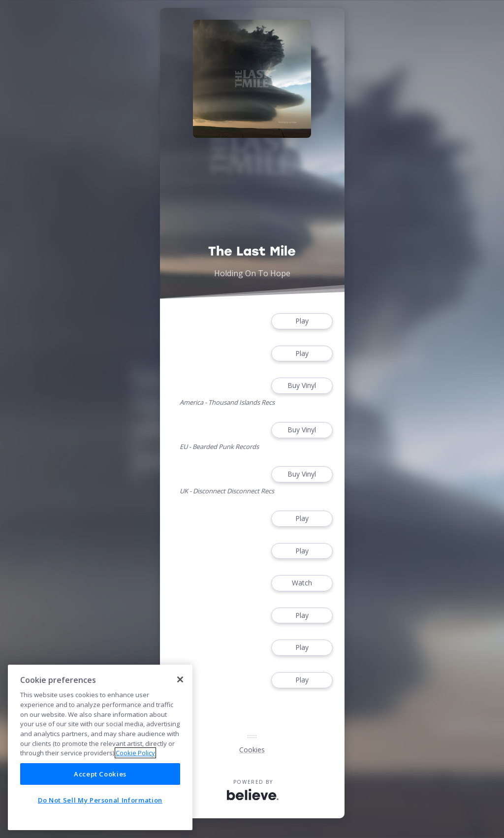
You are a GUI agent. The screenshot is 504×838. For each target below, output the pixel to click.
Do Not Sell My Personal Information (100, 800)
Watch (302, 583)
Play (302, 321)
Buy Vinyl (302, 386)
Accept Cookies (100, 774)
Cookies (252, 750)
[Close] (180, 679)
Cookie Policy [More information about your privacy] (135, 753)
